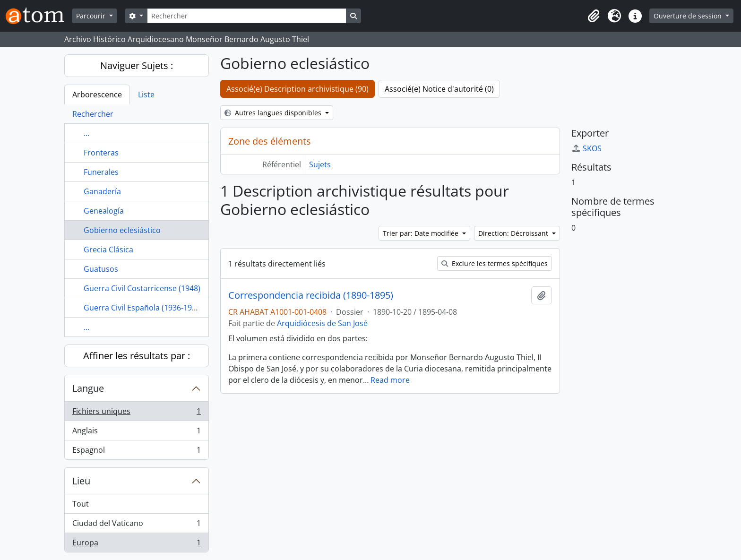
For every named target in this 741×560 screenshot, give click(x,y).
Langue (88, 388)
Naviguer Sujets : (137, 65)
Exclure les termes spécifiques (495, 263)
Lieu (81, 481)
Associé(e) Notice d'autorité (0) (439, 89)
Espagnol (136, 452)
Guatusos (101, 269)
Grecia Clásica (108, 250)
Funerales (101, 172)
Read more (390, 380)
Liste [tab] (146, 95)
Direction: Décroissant (514, 233)
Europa (136, 544)
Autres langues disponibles (274, 113)
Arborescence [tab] (97, 95)
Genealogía (104, 211)
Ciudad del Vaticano (136, 525)
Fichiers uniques (136, 413)
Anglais (136, 433)
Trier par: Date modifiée (422, 233)
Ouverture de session (689, 16)
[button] (594, 16)
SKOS (586, 148)
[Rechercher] (247, 16)
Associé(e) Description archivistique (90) (297, 89)
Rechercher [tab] (93, 114)
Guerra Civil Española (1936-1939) (143, 308)
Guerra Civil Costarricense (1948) (142, 288)
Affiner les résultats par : (137, 356)
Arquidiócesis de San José (322, 323)
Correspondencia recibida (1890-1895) (311, 295)
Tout (81, 504)
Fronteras (101, 153)
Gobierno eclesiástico (122, 230)
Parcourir (92, 16)
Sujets (320, 164)
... (86, 133)
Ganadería (102, 191)
